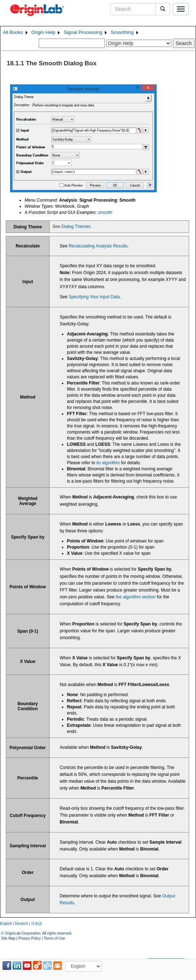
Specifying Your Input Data (94, 297)
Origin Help (44, 32)
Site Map (8, 938)
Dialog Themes (76, 227)
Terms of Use (54, 938)
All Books (13, 32)
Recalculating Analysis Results (98, 246)
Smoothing (122, 32)
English (6, 924)
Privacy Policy (30, 938)
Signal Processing (83, 32)
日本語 (37, 924)
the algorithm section (136, 597)
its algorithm (108, 463)
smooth (105, 212)
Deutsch (22, 924)
